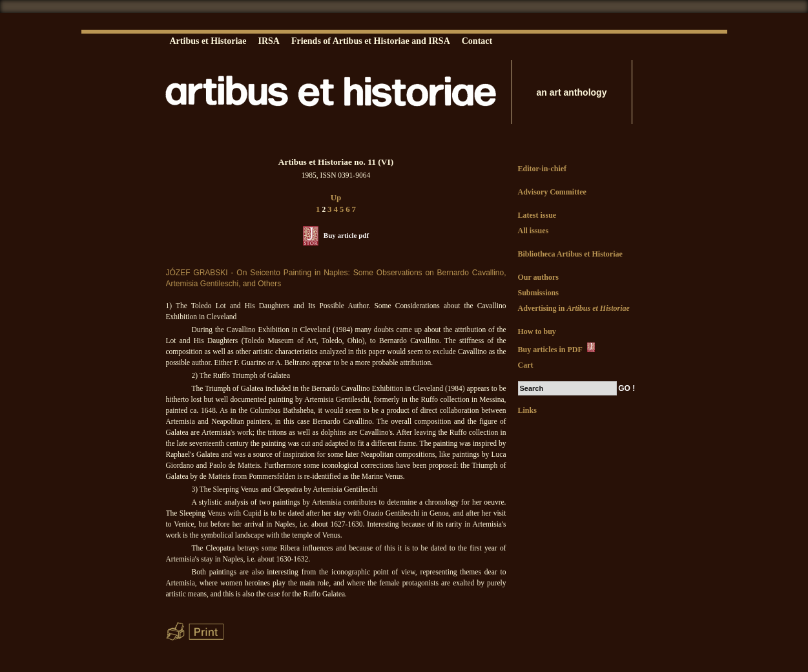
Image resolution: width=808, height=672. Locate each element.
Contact (477, 41)
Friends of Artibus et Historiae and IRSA (371, 41)
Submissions (538, 293)
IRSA (268, 41)
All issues (533, 231)
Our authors (538, 277)
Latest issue (537, 215)
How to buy (537, 331)
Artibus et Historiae (208, 41)
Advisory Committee (552, 192)
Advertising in (574, 308)
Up (336, 197)
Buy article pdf (346, 235)
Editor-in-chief (543, 169)
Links (527, 410)
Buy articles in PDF (558, 348)
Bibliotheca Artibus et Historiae (570, 254)
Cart (526, 365)
